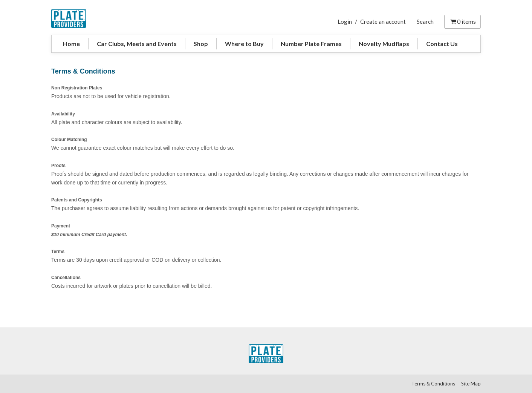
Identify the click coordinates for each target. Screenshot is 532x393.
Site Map (471, 384)
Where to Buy (244, 44)
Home (71, 44)
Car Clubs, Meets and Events (137, 44)
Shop (201, 44)
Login (345, 21)
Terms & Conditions (433, 384)
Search (425, 21)
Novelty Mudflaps (384, 44)
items (462, 21)
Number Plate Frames (311, 44)
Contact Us (442, 44)
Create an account (383, 21)
